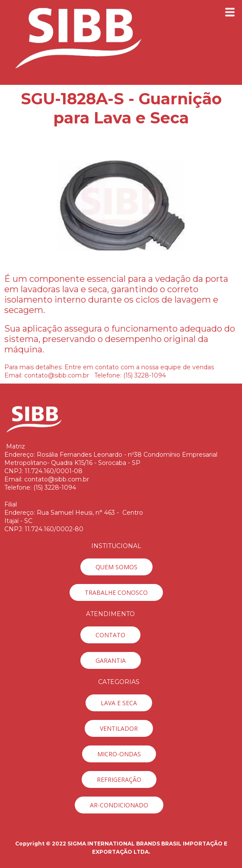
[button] (116, 567)
